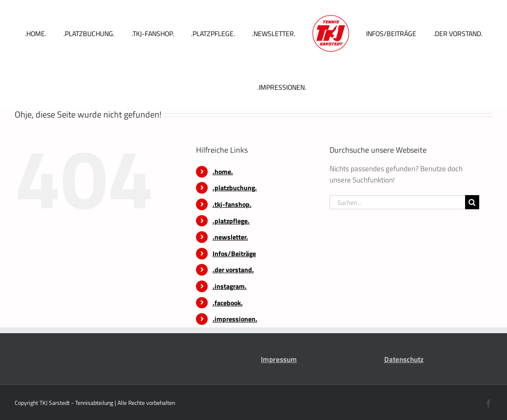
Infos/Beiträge (234, 253)
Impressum (279, 359)
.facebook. (228, 303)
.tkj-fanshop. (232, 204)
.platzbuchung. (235, 188)
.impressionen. (235, 319)
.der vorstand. (233, 270)
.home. (223, 171)
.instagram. (230, 286)
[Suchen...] (397, 202)
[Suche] (472, 202)
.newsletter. (230, 237)
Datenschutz (404, 359)
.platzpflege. (231, 221)
